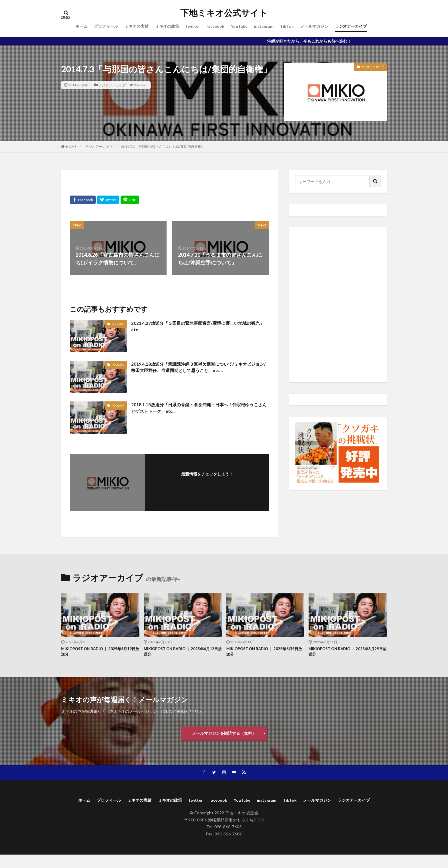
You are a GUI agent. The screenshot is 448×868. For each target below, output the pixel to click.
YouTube (239, 26)
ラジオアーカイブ (351, 26)
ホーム (81, 26)
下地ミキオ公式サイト (224, 13)
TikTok (287, 26)
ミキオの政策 (167, 26)
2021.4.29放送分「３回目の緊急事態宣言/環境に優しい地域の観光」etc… (200, 328)
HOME (71, 147)
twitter (193, 26)
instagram (264, 26)
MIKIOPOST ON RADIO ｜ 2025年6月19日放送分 (98, 653)
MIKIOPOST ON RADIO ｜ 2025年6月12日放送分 (180, 653)
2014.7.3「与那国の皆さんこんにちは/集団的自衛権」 (163, 147)
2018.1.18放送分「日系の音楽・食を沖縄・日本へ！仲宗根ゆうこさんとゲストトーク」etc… (199, 409)
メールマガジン (314, 26)
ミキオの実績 (137, 26)
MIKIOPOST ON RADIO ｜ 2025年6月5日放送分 (264, 653)
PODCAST (118, 324)
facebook (215, 26)
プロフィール (106, 26)
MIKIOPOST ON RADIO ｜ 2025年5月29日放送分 (345, 653)
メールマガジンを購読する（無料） (224, 736)
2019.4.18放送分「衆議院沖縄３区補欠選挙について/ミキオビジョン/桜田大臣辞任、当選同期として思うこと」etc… (200, 368)
